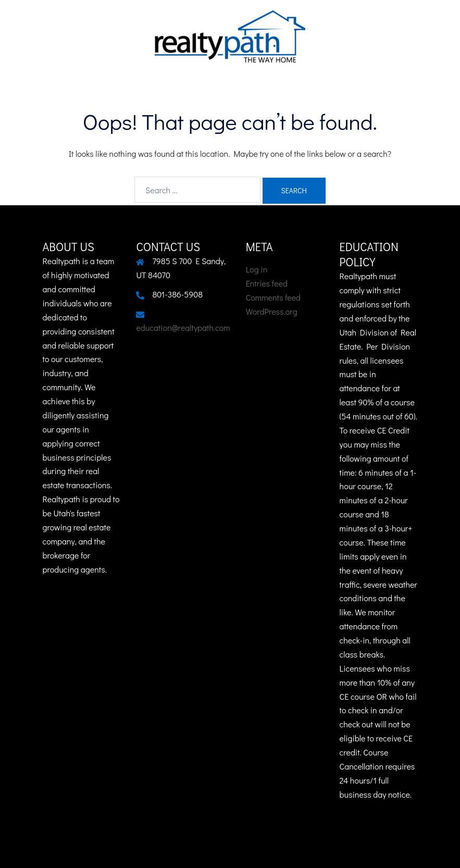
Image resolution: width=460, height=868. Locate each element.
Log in (257, 269)
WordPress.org (272, 311)
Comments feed (273, 297)
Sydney (301, 850)
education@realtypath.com (183, 327)
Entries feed (267, 283)
